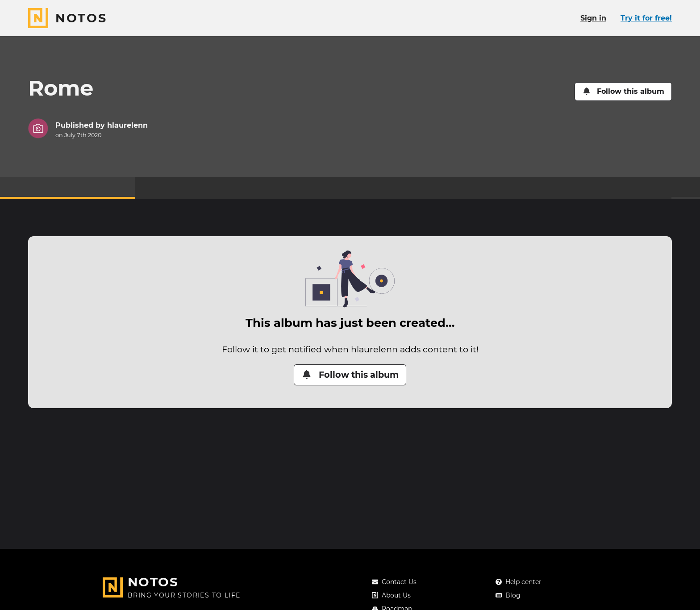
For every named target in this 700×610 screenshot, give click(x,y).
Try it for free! (646, 18)
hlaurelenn (127, 125)
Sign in (593, 18)
